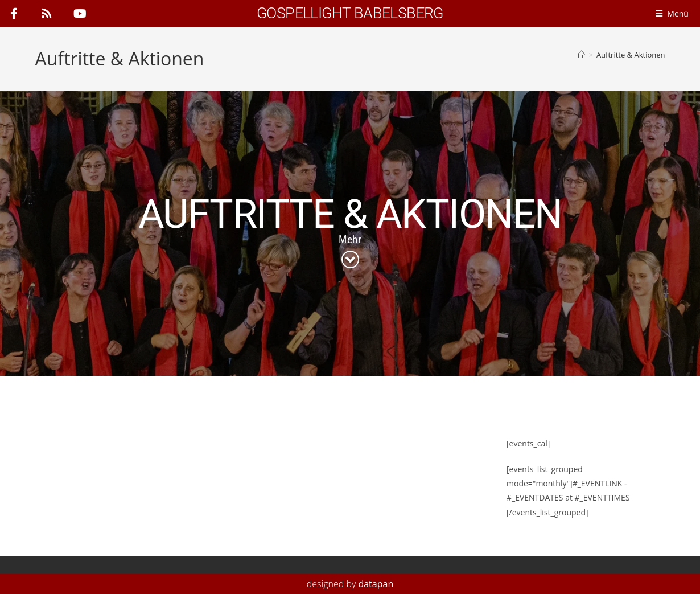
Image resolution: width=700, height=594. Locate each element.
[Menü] (675, 13)
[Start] (581, 55)
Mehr (350, 239)
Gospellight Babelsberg (350, 13)
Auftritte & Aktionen (631, 55)
